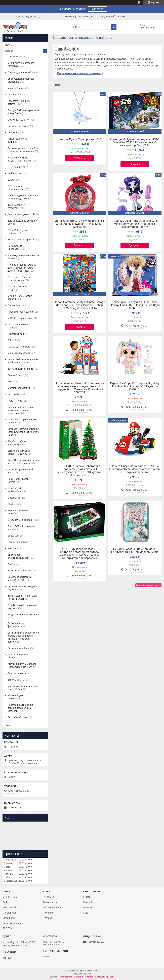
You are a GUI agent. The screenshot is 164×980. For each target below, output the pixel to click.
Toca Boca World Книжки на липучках (22, 607)
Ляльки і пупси (15, 401)
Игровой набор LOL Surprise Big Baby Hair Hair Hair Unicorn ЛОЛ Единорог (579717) (135, 386)
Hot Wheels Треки (17, 126)
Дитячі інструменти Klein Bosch (21, 471)
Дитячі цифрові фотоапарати (16, 625)
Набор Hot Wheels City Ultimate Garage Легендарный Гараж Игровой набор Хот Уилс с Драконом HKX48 (79, 305)
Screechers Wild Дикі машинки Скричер (19, 452)
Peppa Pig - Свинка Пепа (18, 512)
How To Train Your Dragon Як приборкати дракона (23, 361)
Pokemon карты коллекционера (16, 188)
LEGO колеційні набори (20, 520)
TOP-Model (97, 9)
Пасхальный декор (18, 717)
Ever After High (10, 907)
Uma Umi (12, 132)
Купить (81, 158)
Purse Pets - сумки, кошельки (18, 232)
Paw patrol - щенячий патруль (19, 102)
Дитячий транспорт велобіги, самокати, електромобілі (23, 150)
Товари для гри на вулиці (17, 140)
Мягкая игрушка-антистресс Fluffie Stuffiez (23, 688)
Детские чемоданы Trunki (21, 214)
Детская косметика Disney (18, 656)
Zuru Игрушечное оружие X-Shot (23, 222)
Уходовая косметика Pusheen (24, 615)
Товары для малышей (19, 72)
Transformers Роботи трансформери (19, 279)
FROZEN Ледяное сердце (17, 288)
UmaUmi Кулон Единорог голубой (79, 139)
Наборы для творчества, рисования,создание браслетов (21, 410)
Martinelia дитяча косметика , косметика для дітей (23, 197)
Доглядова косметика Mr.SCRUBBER (19, 578)
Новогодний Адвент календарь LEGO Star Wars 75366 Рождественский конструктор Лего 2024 (135, 143)
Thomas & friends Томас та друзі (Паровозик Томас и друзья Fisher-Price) (22, 268)
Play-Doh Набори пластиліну (17, 443)
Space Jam (13, 536)
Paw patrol (48, 913)
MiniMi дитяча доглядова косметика (21, 64)
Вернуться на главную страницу (80, 73)
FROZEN (7, 928)
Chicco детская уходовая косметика (21, 80)
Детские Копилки (17, 673)
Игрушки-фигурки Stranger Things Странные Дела (22, 665)
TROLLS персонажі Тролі (18, 326)
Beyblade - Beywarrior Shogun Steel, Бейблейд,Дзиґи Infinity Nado (23, 432)
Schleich (12, 340)
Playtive (12, 504)
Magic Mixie (14, 498)
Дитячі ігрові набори (18, 648)
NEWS (9, 45)
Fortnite (11, 564)
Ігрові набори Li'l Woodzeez (16, 206)
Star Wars (13, 548)
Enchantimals (15, 305)
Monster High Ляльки (19, 388)
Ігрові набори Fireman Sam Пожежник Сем (22, 597)
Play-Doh (88, 907)
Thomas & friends (52, 907)
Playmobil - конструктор (20, 312)
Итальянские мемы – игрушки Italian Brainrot (20, 159)
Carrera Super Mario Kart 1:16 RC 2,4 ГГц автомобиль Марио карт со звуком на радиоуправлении (135, 469)
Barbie (6, 902)
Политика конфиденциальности (99, 977)
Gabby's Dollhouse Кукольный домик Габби (24, 112)
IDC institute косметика (20, 571)
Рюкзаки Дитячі (16, 334)
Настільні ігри (15, 394)
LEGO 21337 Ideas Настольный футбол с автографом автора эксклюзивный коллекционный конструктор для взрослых (79, 554)
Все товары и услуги (147, 585)
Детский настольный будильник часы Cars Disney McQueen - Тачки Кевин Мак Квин (79, 224)
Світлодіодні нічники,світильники (18, 556)
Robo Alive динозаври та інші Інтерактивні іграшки (23, 462)
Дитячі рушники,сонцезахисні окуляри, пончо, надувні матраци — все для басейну (23, 637)
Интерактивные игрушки (21, 240)
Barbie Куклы (15, 173)
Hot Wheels (49, 897)
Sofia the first (9, 918)
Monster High (9, 913)
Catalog (9, 51)
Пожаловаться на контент (71, 977)
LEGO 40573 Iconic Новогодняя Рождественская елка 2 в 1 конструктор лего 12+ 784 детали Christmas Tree (80, 471)
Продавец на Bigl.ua (82, 974)
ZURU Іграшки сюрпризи (21, 369)
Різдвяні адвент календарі (16, 697)
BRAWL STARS (16, 680)
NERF (11, 382)
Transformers (50, 902)
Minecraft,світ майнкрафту (15, 490)
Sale (7, 725)
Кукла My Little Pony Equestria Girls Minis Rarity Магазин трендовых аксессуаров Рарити (135, 224)
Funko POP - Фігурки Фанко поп (22, 528)
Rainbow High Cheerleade (15, 247)
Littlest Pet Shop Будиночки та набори (22, 421)
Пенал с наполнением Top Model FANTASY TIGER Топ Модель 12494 (135, 551)
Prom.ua (96, 971)
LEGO (11, 180)
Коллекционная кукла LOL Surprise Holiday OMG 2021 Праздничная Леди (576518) (135, 305)
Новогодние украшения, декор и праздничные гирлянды (20, 708)
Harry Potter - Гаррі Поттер (18, 480)
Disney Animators (12, 923)
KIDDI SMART (15, 95)
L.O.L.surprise (15, 167)
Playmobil (48, 918)
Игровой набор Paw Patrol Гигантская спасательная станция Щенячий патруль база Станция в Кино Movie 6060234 (79, 388)
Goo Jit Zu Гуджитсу (18, 120)
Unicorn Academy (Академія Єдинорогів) (22, 588)
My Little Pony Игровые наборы (20, 297)
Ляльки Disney (15, 375)
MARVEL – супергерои (20, 318)
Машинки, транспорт (19, 353)
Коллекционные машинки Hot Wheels (24, 257)
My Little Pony (10, 897)
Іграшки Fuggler (16, 88)
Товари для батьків (18, 542)
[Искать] (114, 27)
